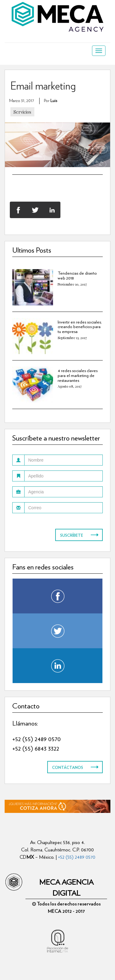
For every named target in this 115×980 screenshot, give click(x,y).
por (51, 101)
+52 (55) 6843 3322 (36, 748)
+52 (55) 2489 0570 (36, 739)
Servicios (22, 112)
